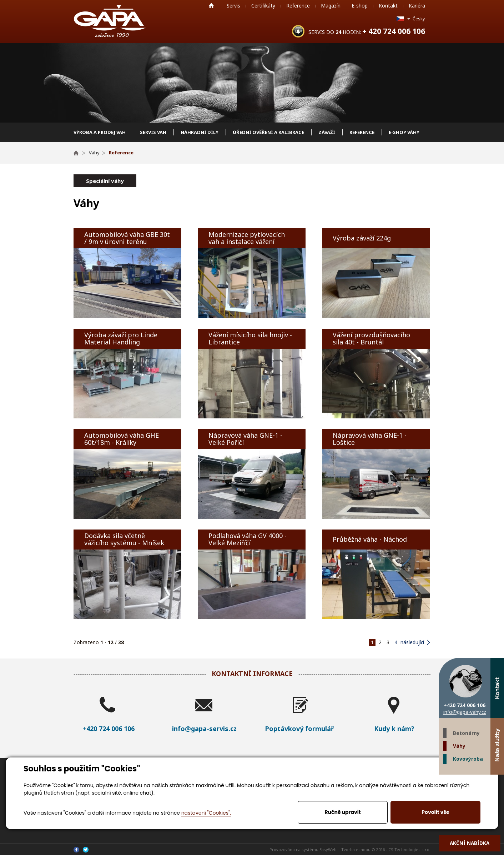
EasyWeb (328, 849)
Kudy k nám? (394, 729)
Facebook (497, 781)
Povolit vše (435, 812)
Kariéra (417, 6)
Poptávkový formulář (299, 729)
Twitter (484, 781)
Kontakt (388, 6)
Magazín (331, 6)
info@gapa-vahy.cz (465, 712)
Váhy (459, 746)
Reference (298, 6)
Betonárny (466, 733)
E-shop (360, 6)
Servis (233, 6)
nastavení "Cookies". (206, 813)
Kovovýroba (468, 759)
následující (412, 642)
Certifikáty (263, 6)
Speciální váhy (105, 181)
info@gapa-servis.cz (204, 729)
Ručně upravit (342, 812)
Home (211, 5)
